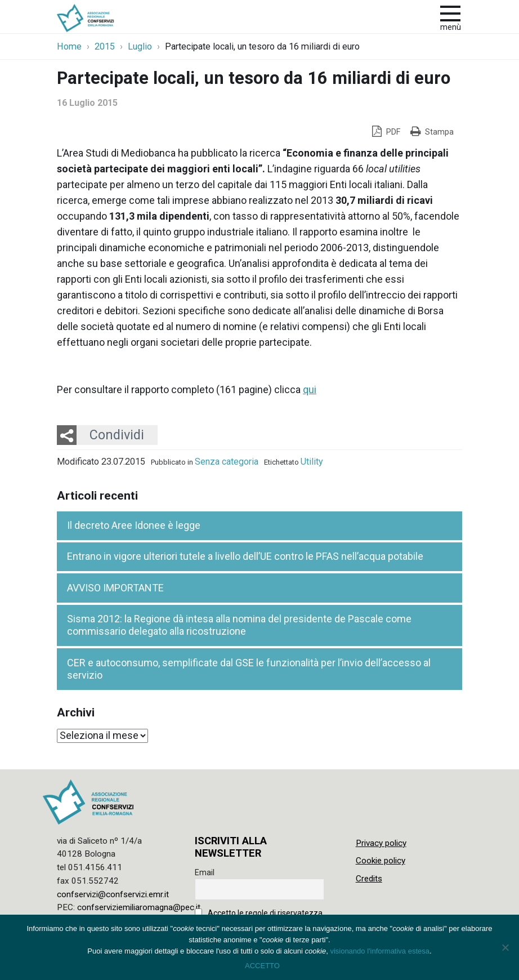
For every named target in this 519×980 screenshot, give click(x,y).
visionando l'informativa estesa (380, 951)
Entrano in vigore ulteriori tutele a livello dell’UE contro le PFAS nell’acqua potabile (245, 556)
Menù (451, 27)
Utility (312, 462)
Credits (369, 879)
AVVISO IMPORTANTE (115, 588)
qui (310, 389)
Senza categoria (227, 462)
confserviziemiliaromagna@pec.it (139, 907)
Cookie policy (381, 861)
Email (205, 872)
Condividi (117, 435)
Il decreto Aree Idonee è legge (134, 525)
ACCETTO (262, 966)
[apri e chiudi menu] (450, 12)
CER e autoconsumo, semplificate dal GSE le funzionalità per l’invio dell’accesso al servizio (249, 669)
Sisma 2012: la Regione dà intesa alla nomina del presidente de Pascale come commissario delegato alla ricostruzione (239, 625)
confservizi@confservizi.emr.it (113, 894)
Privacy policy (381, 843)
